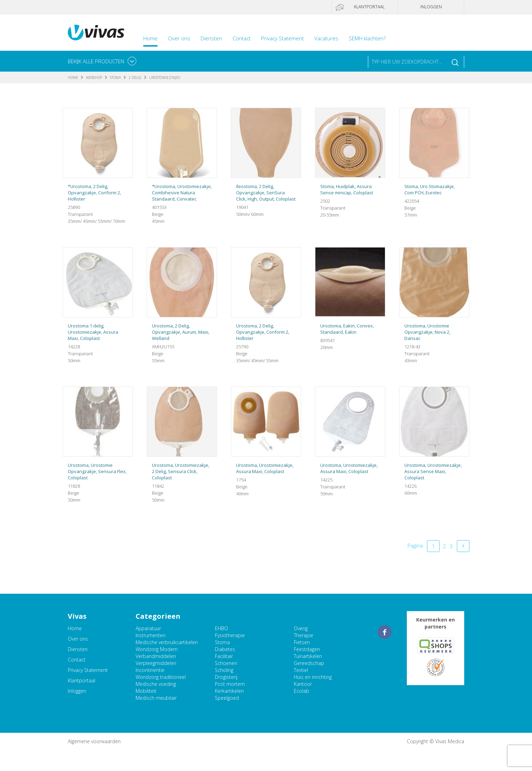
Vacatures (326, 38)
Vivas (96, 33)
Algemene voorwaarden (94, 741)
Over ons (179, 38)
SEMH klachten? (367, 38)
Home (150, 38)
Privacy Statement (283, 38)
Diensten (211, 38)
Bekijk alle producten (96, 61)
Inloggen (431, 7)
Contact (242, 38)
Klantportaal (369, 7)
